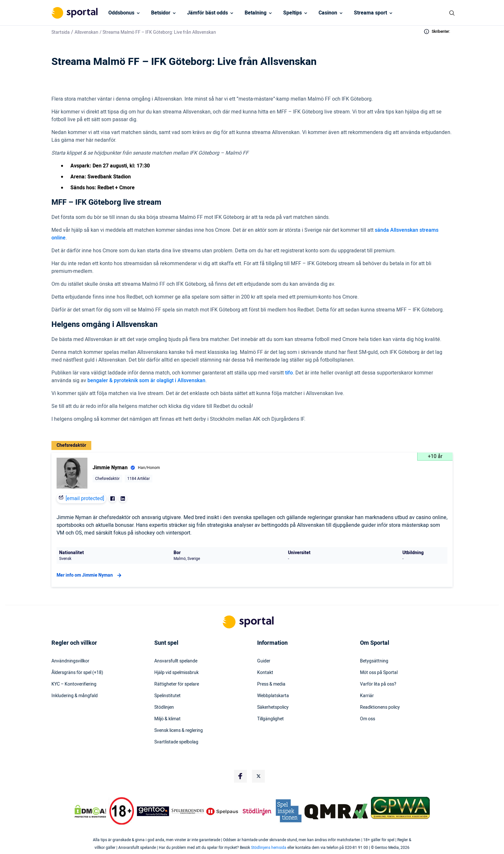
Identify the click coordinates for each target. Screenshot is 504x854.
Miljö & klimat (167, 719)
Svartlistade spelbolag (176, 742)
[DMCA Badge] (90, 811)
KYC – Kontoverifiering (74, 684)
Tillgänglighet (270, 719)
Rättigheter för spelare (177, 684)
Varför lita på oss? (378, 684)
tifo (289, 373)
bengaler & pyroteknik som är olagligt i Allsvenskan (146, 381)
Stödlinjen (164, 707)
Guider (264, 661)
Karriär (367, 696)
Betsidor (161, 13)
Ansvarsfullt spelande (176, 661)
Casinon (328, 13)
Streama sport (370, 13)
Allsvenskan (86, 32)
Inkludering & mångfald (75, 696)
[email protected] (85, 499)
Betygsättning (374, 661)
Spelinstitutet (167, 696)
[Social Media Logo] (240, 776)
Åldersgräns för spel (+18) (77, 673)
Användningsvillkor (70, 661)
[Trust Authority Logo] (153, 811)
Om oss (368, 719)
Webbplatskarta (273, 696)
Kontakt (265, 673)
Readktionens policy (380, 707)
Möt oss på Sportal (379, 673)
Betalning (256, 13)
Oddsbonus (121, 13)
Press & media (271, 684)
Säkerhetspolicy (273, 707)
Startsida (61, 32)
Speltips (292, 13)
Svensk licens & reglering (179, 731)
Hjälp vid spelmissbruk (176, 673)
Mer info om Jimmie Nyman (90, 575)
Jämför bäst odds (207, 13)
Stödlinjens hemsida (269, 848)
